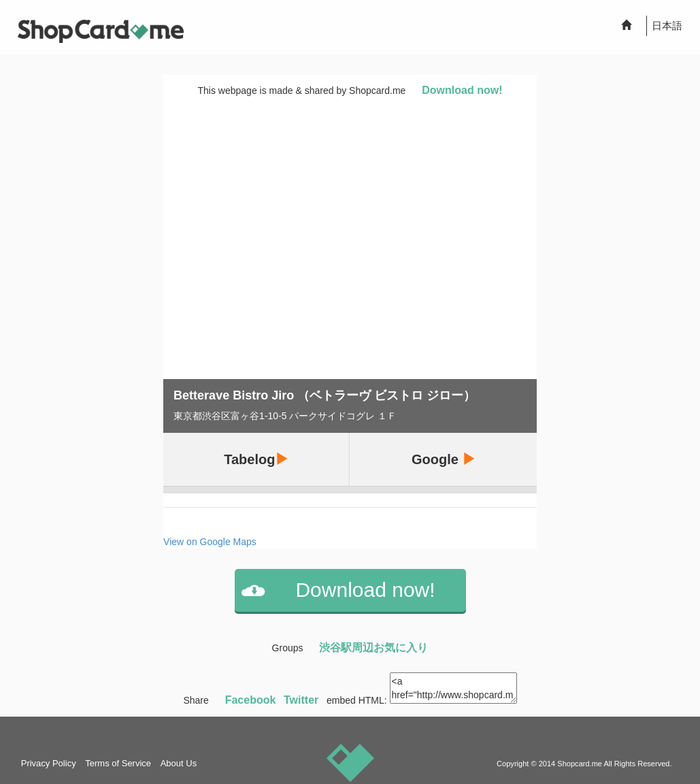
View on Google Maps (210, 542)
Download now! (462, 90)
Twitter (301, 700)
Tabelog (256, 459)
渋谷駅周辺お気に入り (373, 648)
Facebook (251, 700)
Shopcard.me (580, 764)
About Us (179, 763)
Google (444, 459)
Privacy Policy (49, 763)
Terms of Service (118, 763)
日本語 (667, 26)
